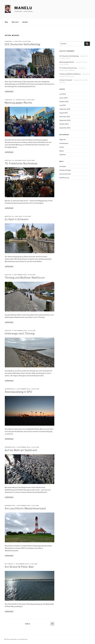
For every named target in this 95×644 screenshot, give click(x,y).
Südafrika (63, 155)
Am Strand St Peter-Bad (19, 567)
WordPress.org (64, 178)
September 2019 (65, 128)
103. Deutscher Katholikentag (22, 44)
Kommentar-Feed (65, 174)
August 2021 (64, 113)
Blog (6, 22)
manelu (23, 8)
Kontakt (25, 22)
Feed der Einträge (65, 170)
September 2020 (65, 120)
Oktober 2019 (64, 124)
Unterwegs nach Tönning (20, 333)
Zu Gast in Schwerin (17, 219)
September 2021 (65, 109)
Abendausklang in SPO (18, 392)
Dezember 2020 (65, 117)
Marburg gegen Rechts (18, 103)
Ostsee (62, 147)
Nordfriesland (64, 143)
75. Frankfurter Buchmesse (21, 163)
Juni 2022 (63, 105)
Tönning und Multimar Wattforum (25, 278)
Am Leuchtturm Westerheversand (25, 508)
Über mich (15, 22)
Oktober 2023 (64, 102)
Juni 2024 (63, 94)
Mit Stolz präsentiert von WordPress (16, 639)
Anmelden (63, 166)
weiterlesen (9, 91)
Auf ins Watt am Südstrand (21, 450)
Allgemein (63, 140)
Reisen (62, 151)
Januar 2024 (63, 98)
